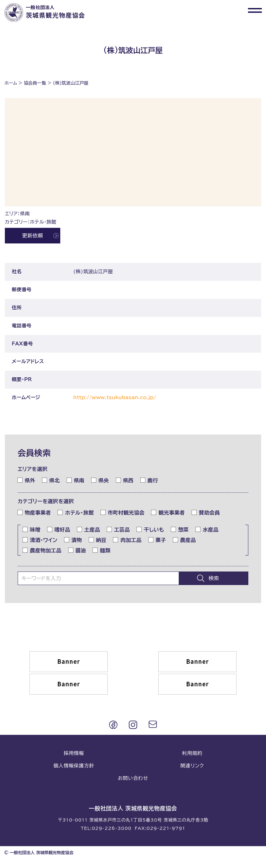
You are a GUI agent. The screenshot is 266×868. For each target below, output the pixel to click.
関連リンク (192, 766)
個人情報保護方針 (74, 766)
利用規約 (192, 753)
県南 (76, 480)
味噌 (32, 530)
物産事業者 (34, 513)
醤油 (77, 550)
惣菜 (180, 530)
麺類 (102, 550)
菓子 (157, 540)
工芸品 (118, 530)
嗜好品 (59, 530)
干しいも (150, 530)
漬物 (73, 540)
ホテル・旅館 (76, 513)
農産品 (185, 540)
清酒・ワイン (40, 540)
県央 (100, 480)
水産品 (207, 530)
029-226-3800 (112, 828)
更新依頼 (33, 236)
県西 (125, 480)
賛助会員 (206, 513)
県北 (51, 480)
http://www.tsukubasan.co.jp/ (115, 397)
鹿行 (149, 480)
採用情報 (74, 753)
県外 (26, 480)
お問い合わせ (133, 778)
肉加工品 (127, 540)
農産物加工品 (42, 550)
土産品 (89, 530)
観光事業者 (168, 513)
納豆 (98, 540)
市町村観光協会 (123, 513)
